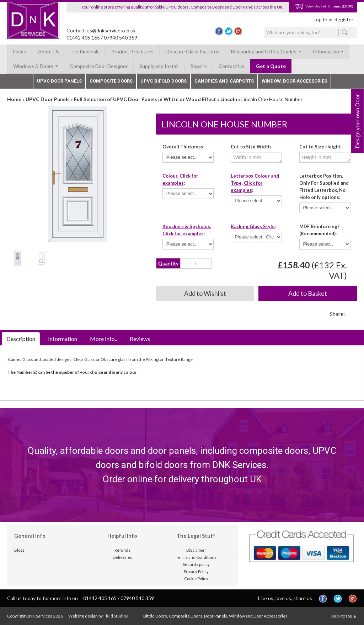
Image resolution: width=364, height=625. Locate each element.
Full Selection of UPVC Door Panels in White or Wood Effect (145, 99)
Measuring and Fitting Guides (266, 51)
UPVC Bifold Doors (164, 81)
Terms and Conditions (196, 557)
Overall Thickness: (183, 147)
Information (328, 51)
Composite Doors (111, 81)
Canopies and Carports (224, 81)
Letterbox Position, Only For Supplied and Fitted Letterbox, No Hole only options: (324, 187)
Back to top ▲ (344, 616)
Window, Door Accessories (294, 81)
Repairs (199, 66)
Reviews (140, 339)
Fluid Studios (116, 616)
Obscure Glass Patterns (192, 51)
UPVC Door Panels (59, 81)
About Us (49, 51)
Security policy (196, 564)
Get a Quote (271, 66)
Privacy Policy (196, 571)
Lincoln (229, 99)
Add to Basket (308, 293)
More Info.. (103, 339)
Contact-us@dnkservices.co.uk (101, 30)
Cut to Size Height (320, 147)
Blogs (19, 550)
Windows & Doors (36, 66)
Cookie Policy (196, 579)
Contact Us (231, 66)
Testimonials (85, 51)
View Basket (311, 6)
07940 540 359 (121, 38)
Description (21, 339)
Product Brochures (132, 51)
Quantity (168, 263)
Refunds (122, 550)
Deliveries (122, 557)
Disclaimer (196, 550)
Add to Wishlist (205, 293)
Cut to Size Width (251, 147)
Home (20, 51)
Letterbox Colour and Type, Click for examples (255, 183)
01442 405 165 (83, 38)
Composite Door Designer (99, 66)
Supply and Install (159, 66)
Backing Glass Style (253, 226)
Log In (320, 19)
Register (344, 19)
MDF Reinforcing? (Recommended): (319, 230)
